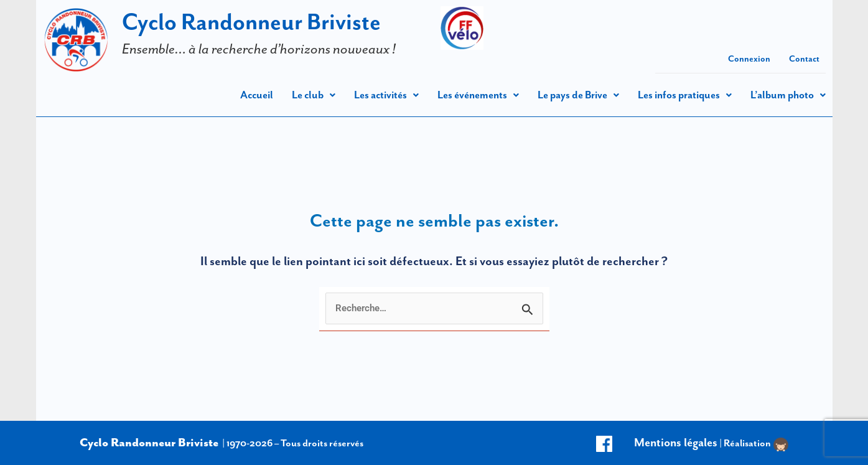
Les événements (478, 95)
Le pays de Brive (578, 95)
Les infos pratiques (685, 95)
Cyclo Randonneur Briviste (251, 21)
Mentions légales (676, 442)
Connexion (749, 59)
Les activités (386, 95)
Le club (314, 95)
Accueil (257, 95)
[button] (314, 95)
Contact (804, 59)
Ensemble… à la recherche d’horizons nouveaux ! (259, 49)
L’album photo (788, 95)
